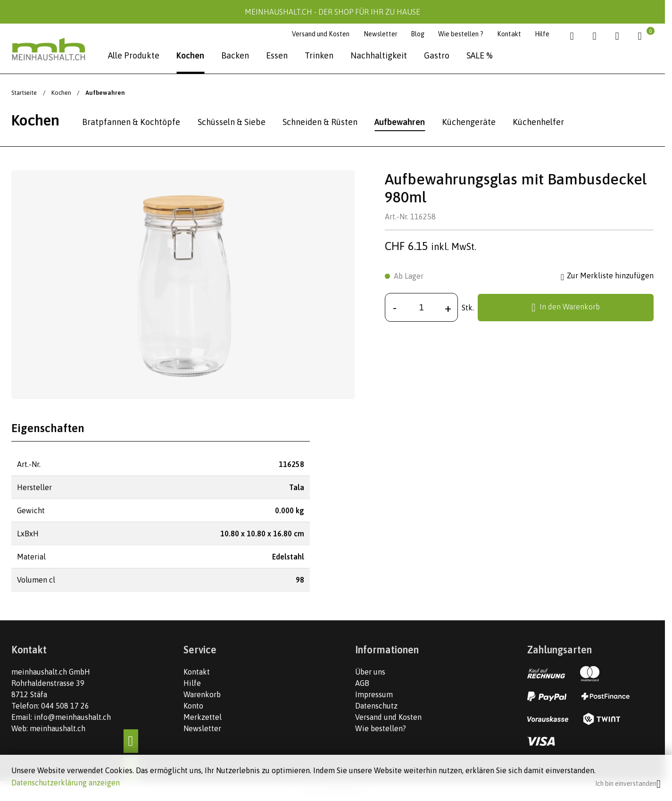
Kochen (190, 55)
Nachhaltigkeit (379, 55)
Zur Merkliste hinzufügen (607, 276)
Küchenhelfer (538, 122)
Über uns (370, 672)
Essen (277, 55)
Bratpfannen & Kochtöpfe (131, 122)
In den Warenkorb (566, 308)
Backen (235, 55)
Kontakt (509, 34)
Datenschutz (376, 706)
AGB (362, 683)
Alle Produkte (134, 55)
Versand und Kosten (321, 34)
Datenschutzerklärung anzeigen (66, 783)
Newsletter (381, 34)
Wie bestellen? (381, 728)
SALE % (480, 55)
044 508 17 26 (65, 706)
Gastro (437, 55)
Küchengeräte (469, 122)
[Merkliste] (598, 36)
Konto (193, 706)
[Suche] (575, 36)
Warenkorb (202, 694)
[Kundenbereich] (620, 36)
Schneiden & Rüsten (320, 122)
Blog (418, 34)
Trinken (319, 55)
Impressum (374, 694)
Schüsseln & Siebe (232, 122)
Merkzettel (203, 717)
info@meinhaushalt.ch (72, 717)
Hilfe (542, 34)
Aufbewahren (400, 122)
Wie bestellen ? (461, 34)
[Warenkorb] (643, 36)
